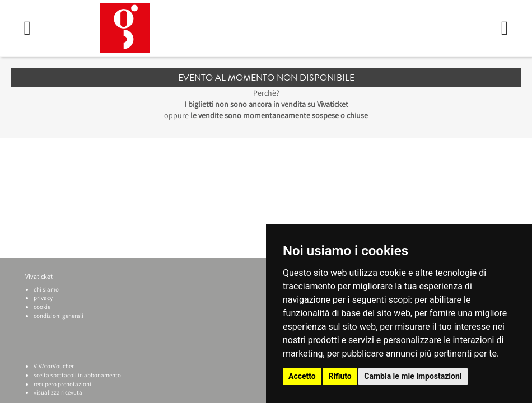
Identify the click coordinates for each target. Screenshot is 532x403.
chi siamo (46, 289)
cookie (42, 307)
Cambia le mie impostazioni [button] (413, 376)
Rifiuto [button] (340, 376)
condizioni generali (59, 316)
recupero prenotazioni (62, 384)
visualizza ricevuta (58, 392)
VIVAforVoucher (54, 366)
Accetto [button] (302, 376)
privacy (43, 298)
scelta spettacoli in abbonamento (77, 375)
